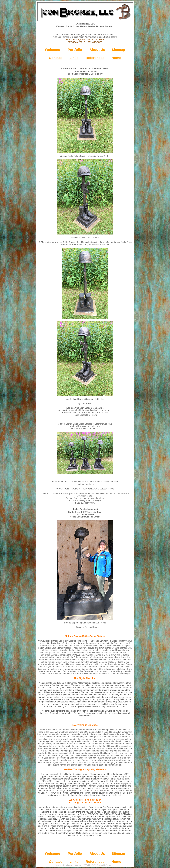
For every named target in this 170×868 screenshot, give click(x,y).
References (95, 58)
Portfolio (75, 50)
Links (74, 58)
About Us (97, 50)
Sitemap (118, 50)
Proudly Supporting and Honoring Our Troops (85, 623)
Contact (55, 58)
